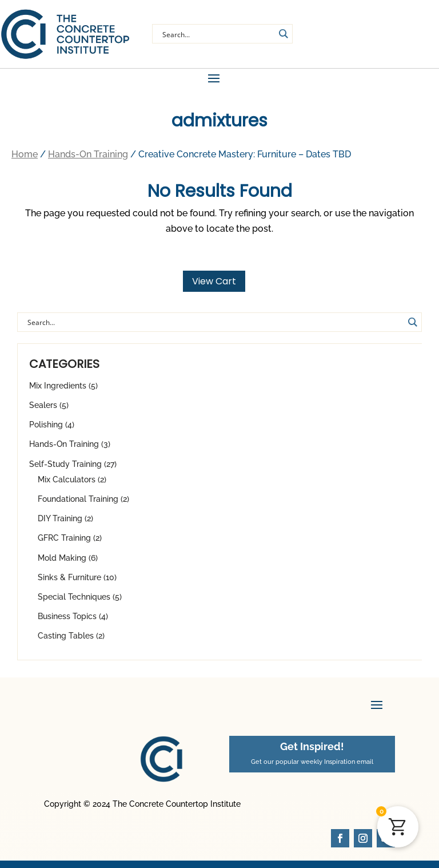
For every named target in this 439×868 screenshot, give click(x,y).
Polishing (46, 430)
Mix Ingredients (58, 391)
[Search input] (217, 34)
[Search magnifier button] (283, 34)
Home (25, 159)
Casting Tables (66, 641)
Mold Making (62, 563)
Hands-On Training (64, 449)
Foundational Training (78, 504)
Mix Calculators (67, 485)
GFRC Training (64, 543)
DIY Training (60, 524)
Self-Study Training (65, 469)
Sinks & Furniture (69, 582)
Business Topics (67, 621)
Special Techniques (74, 602)
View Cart (214, 286)
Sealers (43, 410)
